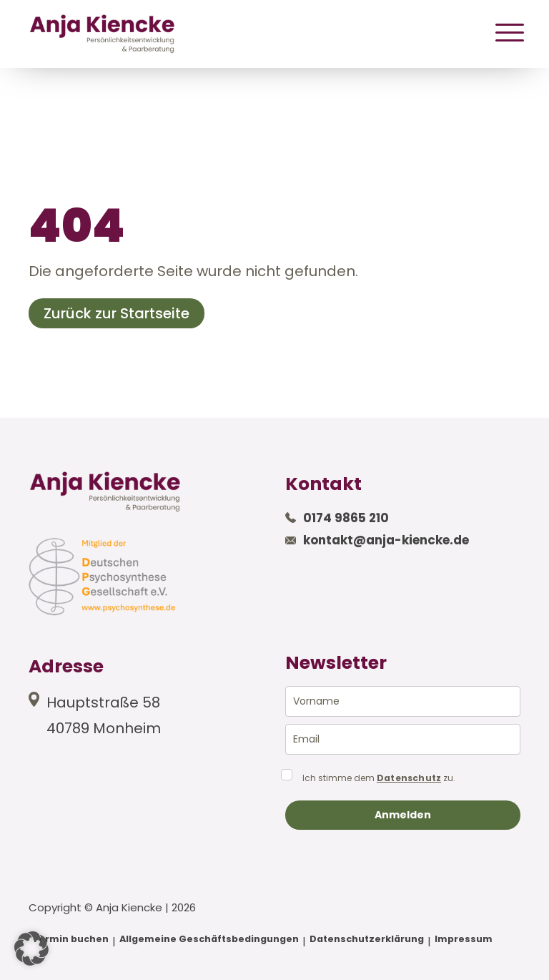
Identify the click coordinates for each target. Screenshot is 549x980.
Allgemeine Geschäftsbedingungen (209, 939)
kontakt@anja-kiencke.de (386, 540)
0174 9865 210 (346, 518)
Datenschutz (409, 778)
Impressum (464, 939)
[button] (31, 949)
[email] (403, 739)
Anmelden (403, 815)
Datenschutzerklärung (367, 939)
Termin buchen (70, 939)
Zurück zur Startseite (117, 313)
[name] (403, 701)
